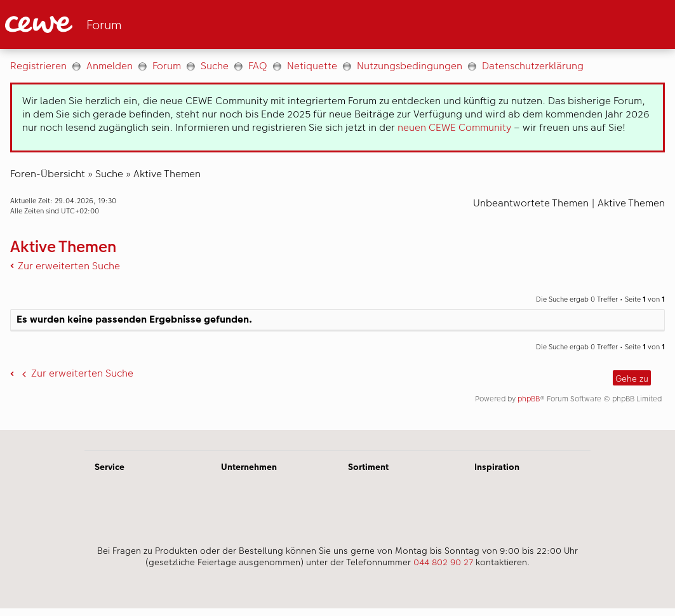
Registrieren (38, 66)
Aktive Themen (167, 174)
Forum (167, 66)
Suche (215, 66)
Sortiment (368, 467)
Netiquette (312, 66)
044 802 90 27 (443, 562)
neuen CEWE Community (454, 127)
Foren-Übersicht (48, 174)
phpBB (529, 399)
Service (110, 467)
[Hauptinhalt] (337, 239)
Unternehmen (249, 467)
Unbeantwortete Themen (531, 203)
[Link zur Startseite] (130, 24)
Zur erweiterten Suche (69, 266)
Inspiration (497, 467)
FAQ (258, 66)
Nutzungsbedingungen (410, 66)
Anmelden (110, 66)
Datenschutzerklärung (533, 66)
